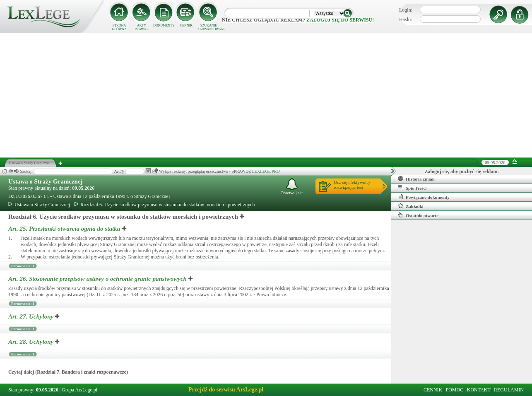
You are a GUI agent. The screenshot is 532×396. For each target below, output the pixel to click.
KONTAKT (479, 390)
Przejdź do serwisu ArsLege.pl (226, 390)
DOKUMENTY (164, 25)
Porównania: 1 (23, 266)
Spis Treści (412, 188)
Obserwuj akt (292, 187)
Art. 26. (98, 279)
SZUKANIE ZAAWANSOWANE (209, 27)
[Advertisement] (266, 95)
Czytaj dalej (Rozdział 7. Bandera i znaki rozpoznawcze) (68, 372)
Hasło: (406, 19)
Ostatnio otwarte (418, 215)
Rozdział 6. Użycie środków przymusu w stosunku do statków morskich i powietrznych (164, 205)
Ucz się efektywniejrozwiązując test (352, 185)
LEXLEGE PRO (266, 171)
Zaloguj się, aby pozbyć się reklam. (462, 171)
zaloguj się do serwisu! (340, 20)
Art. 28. (32, 342)
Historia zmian (416, 179)
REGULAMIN (509, 390)
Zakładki (411, 206)
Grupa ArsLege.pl (79, 390)
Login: (406, 10)
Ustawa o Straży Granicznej (46, 181)
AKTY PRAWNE (141, 27)
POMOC (455, 390)
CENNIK (186, 25)
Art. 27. (32, 316)
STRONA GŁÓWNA (119, 27)
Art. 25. (65, 229)
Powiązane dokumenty (424, 197)
